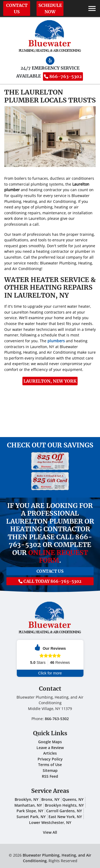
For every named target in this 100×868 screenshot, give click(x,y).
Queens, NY (73, 799)
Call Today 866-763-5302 (50, 579)
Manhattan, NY (28, 805)
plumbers (56, 341)
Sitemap (50, 770)
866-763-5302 (63, 76)
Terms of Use (50, 765)
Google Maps (50, 742)
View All (50, 832)
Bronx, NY (50, 799)
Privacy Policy (50, 759)
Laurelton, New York (50, 381)
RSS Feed (50, 776)
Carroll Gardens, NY (64, 811)
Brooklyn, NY (27, 799)
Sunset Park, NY (31, 817)
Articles (50, 753)
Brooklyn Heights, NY (64, 805)
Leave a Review (50, 748)
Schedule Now (50, 8)
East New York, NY (65, 817)
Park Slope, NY (30, 811)
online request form (58, 557)
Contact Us (17, 8)
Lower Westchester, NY (50, 822)
